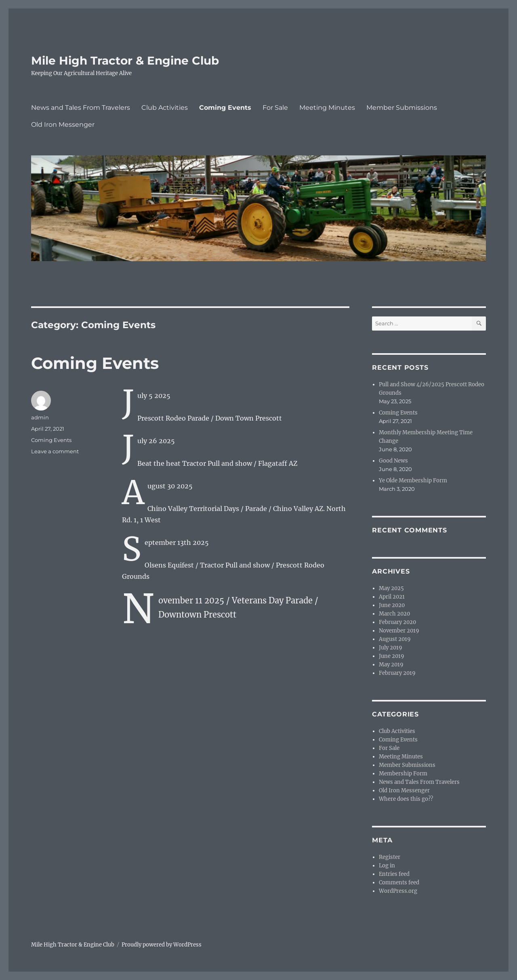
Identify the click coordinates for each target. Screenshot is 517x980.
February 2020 (397, 622)
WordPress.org (398, 891)
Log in (387, 866)
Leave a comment (55, 451)
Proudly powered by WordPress (162, 945)
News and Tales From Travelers (81, 108)
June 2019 (392, 656)
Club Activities (165, 108)
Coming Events (225, 108)
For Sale (275, 108)
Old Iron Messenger (63, 125)
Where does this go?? (406, 799)
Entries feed (394, 874)
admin (40, 417)
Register (390, 857)
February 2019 (397, 673)
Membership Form (403, 774)
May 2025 (391, 588)
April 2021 (392, 597)
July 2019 (391, 648)
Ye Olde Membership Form (413, 481)
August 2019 (395, 639)
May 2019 (391, 665)
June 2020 (392, 605)
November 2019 (399, 631)
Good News (393, 461)
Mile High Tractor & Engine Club (125, 61)
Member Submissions (402, 108)
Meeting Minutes (327, 108)
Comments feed (399, 883)
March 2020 (394, 614)
